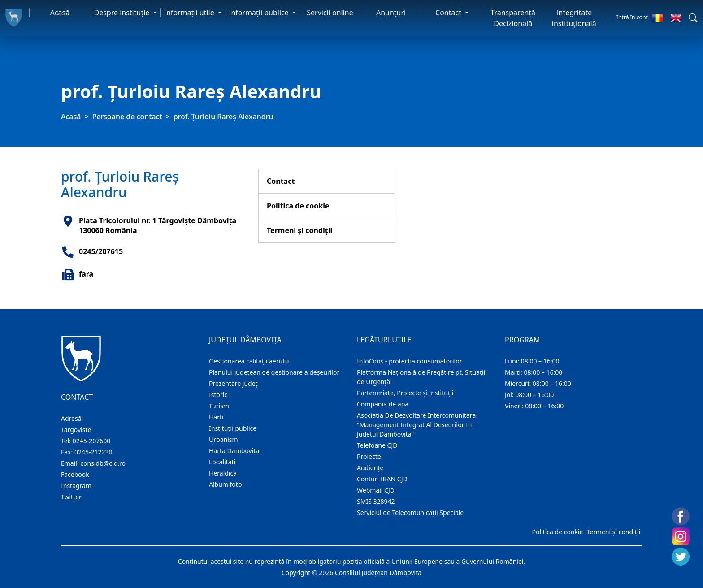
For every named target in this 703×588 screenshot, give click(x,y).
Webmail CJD (376, 490)
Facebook (75, 474)
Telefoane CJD (377, 445)
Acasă (60, 13)
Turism (219, 406)
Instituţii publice (233, 428)
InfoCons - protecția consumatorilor (410, 361)
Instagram (76, 486)
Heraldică (223, 473)
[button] (693, 18)
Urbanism (223, 439)
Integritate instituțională (574, 18)
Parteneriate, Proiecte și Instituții (405, 393)
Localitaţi (222, 462)
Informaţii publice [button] (260, 13)
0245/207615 (101, 251)
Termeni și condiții (299, 230)
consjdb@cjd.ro (103, 463)
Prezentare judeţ (233, 383)
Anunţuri (391, 13)
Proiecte (369, 456)
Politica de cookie (298, 206)
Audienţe (370, 468)
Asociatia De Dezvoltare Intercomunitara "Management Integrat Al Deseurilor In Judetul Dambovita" (416, 425)
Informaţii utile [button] (190, 13)
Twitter (71, 497)
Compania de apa (383, 404)
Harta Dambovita (234, 451)
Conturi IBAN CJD (382, 479)
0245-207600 (92, 441)
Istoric (218, 395)
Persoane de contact (127, 117)
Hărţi (216, 417)
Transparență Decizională (513, 18)
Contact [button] (449, 13)
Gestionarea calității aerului (249, 361)
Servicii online (330, 13)
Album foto (225, 484)
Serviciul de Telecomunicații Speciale (410, 512)
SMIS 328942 (376, 501)
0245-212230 (93, 452)
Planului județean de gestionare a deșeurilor (274, 372)
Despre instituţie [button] (122, 13)
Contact (281, 181)
